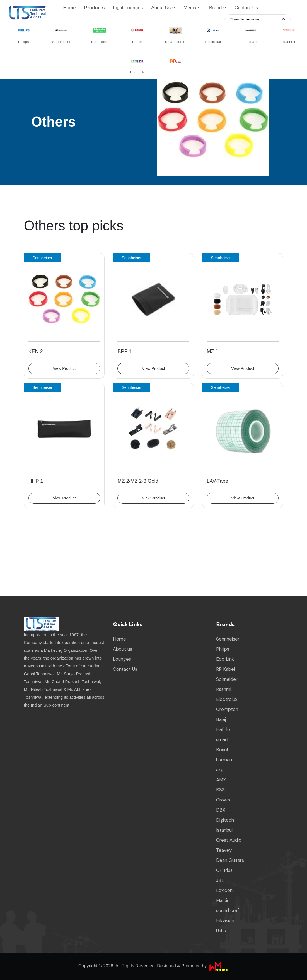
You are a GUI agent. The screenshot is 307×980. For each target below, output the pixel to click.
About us (123, 649)
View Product (64, 369)
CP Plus (224, 870)
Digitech (225, 820)
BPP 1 (125, 351)
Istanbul (224, 830)
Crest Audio (229, 840)
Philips (223, 649)
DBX (221, 810)
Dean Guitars (230, 860)
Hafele (223, 730)
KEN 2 (36, 351)
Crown (223, 800)
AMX (221, 780)
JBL (220, 881)
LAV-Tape (217, 481)
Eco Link (225, 659)
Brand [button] (218, 8)
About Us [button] (163, 8)
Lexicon (224, 891)
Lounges (122, 659)
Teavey (224, 850)
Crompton (227, 710)
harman (224, 760)
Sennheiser (228, 639)
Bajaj (221, 720)
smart (222, 740)
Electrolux (227, 700)
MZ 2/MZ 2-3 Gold (138, 481)
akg (220, 770)
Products (95, 8)
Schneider (227, 679)
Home (69, 8)
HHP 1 (36, 481)
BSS (220, 790)
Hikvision (225, 921)
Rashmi (224, 689)
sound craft (229, 911)
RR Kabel (225, 669)
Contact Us (246, 8)
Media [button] (192, 8)
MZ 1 (212, 351)
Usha (221, 931)
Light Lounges (128, 8)
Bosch (223, 750)
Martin (223, 901)
